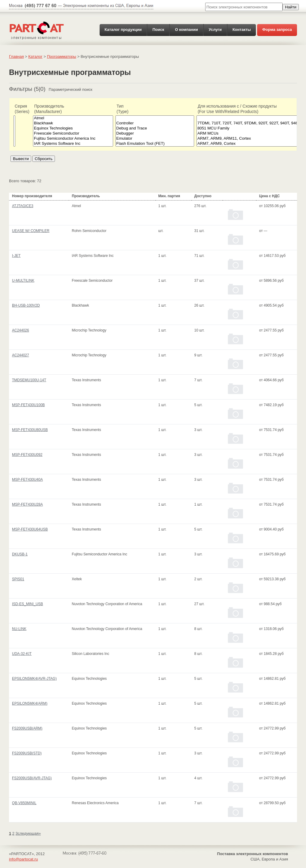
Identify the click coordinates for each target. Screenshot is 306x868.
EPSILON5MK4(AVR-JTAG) (34, 679)
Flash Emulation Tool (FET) (155, 144)
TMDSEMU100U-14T (29, 380)
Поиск (158, 30)
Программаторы (61, 56)
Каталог (35, 56)
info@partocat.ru (23, 859)
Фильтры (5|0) (27, 89)
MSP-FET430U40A (27, 480)
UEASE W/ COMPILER (31, 231)
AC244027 (21, 355)
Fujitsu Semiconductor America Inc (73, 139)
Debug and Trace (155, 128)
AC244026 (21, 330)
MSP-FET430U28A (27, 504)
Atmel (73, 118)
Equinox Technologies (73, 128)
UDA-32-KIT (22, 654)
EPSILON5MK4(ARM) (30, 703)
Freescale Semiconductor (73, 134)
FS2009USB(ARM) (27, 728)
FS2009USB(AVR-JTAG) (32, 778)
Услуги (215, 30)
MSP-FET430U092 (27, 455)
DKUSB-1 (20, 554)
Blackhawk (73, 123)
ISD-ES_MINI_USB (27, 604)
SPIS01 (18, 579)
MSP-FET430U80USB (30, 430)
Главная (16, 56)
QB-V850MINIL (24, 803)
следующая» (29, 833)
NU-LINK (19, 629)
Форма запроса (277, 30)
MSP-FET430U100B (28, 405)
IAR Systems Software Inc (73, 144)
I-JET (16, 256)
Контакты (242, 30)
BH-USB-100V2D (26, 305)
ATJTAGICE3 (23, 206)
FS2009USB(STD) (27, 753)
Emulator (155, 139)
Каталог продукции (123, 30)
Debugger (155, 134)
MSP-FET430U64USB (30, 529)
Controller (155, 123)
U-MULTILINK (23, 281)
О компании (186, 30)
